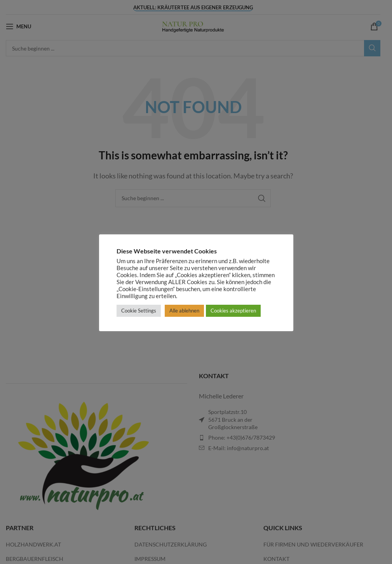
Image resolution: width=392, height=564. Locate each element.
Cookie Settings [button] (139, 311)
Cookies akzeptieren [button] (233, 311)
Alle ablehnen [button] (184, 311)
